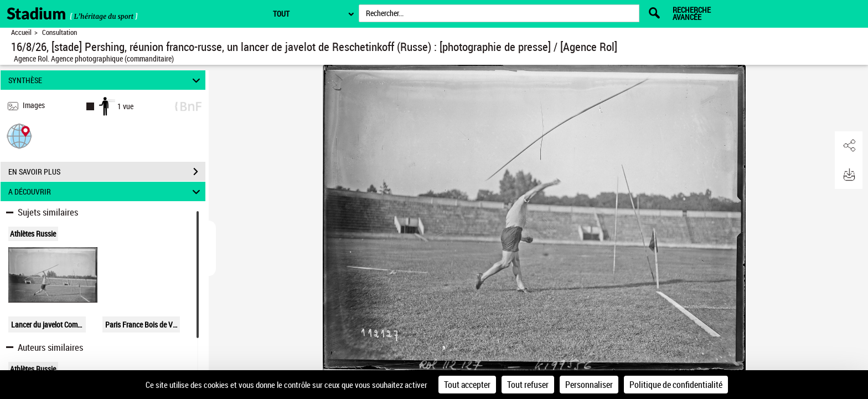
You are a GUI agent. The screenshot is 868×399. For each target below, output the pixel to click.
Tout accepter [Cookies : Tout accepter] (467, 385)
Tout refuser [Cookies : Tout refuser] (528, 385)
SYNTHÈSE (106, 80)
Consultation (60, 32)
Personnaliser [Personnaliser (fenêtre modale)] (589, 385)
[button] (19, 135)
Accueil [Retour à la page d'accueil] (21, 32)
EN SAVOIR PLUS (107, 172)
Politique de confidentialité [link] (676, 385)
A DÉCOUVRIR (106, 191)
